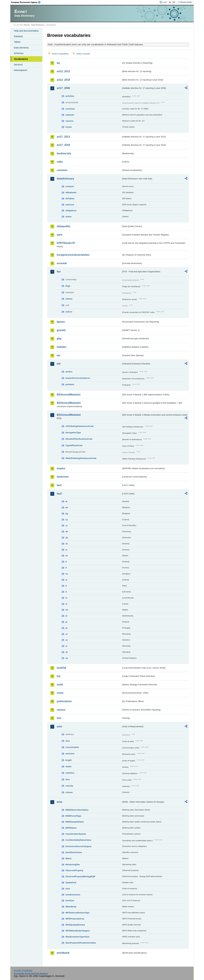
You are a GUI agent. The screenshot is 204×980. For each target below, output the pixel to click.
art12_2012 (63, 71)
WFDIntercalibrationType (78, 913)
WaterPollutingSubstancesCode (81, 458)
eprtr (60, 235)
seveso (61, 710)
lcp (59, 676)
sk (67, 652)
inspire (61, 468)
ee (67, 544)
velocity (69, 786)
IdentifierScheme (74, 852)
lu (66, 598)
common (62, 170)
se (67, 640)
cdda (60, 162)
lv (66, 604)
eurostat (62, 263)
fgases (61, 322)
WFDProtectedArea (75, 919)
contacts (70, 186)
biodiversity (64, 153)
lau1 (59, 485)
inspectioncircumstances (78, 378)
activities (70, 96)
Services (18, 65)
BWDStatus (71, 828)
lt (66, 592)
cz (67, 525)
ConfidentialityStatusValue (78, 840)
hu (67, 574)
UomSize (70, 901)
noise (60, 693)
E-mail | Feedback (23, 970)
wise (60, 802)
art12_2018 (63, 80)
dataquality (63, 226)
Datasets (18, 36)
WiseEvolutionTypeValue (77, 937)
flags (68, 286)
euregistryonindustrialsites (73, 255)
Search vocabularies (60, 54)
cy (67, 520)
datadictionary (65, 179)
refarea (69, 299)
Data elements (21, 48)
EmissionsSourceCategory (78, 846)
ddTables (70, 199)
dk (67, 538)
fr (66, 568)
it (66, 586)
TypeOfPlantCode (74, 445)
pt (66, 628)
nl (66, 616)
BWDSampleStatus (75, 822)
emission (70, 754)
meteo (69, 766)
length (69, 760)
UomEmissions (73, 895)
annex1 (69, 372)
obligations (71, 210)
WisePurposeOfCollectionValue (81, 943)
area (68, 741)
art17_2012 (63, 137)
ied (59, 364)
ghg (59, 338)
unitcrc (69, 312)
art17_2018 (63, 145)
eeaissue (70, 205)
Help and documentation (26, 31)
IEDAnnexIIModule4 (69, 415)
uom (59, 726)
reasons (69, 121)
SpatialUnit (71, 883)
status (69, 217)
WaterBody (71, 907)
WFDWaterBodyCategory (78, 931)
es (67, 556)
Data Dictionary (38, 25)
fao (59, 272)
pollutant (70, 384)
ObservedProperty (74, 870)
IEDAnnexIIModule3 (69, 403)
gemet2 (61, 330)
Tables (17, 42)
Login (165, 2)
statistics (70, 773)
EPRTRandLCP (66, 243)
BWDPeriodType (73, 816)
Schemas (19, 53)
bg (67, 514)
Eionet (26, 25)
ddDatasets (71, 192)
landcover (63, 477)
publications (64, 701)
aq (58, 63)
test (59, 718)
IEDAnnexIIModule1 (69, 395)
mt (67, 610)
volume (69, 792)
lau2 (59, 494)
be (67, 507)
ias (58, 355)
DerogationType (73, 433)
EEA (27, 2)
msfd (60, 685)
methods (70, 115)
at (66, 501)
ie (66, 580)
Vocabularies (21, 59)
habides (62, 347)
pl (66, 622)
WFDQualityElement (75, 925)
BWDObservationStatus (77, 810)
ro (67, 634)
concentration (72, 747)
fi (66, 562)
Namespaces (21, 70)
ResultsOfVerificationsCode (79, 439)
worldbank (63, 953)
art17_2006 (63, 88)
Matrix (69, 858)
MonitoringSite (73, 865)
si (66, 646)
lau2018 (61, 668)
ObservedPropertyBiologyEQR (80, 876)
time (68, 779)
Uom (68, 889)
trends (69, 127)
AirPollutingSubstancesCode (80, 426)
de (67, 532)
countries (70, 109)
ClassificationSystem (76, 834)
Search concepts (83, 54)
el (66, 550)
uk (67, 658)
